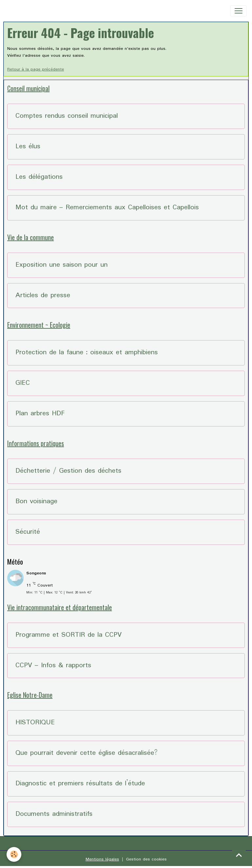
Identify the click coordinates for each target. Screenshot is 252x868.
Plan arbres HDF (40, 414)
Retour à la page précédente (36, 69)
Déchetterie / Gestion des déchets (68, 471)
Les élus (28, 147)
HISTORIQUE (35, 723)
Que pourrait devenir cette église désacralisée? (86, 753)
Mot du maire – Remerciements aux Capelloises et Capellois (107, 208)
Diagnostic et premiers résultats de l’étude (80, 784)
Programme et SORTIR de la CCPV (69, 635)
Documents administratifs (54, 814)
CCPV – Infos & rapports (53, 666)
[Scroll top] (239, 855)
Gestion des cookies (146, 859)
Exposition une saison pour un (62, 265)
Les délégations (39, 177)
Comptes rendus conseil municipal (67, 116)
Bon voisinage (36, 502)
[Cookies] (14, 854)
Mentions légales (102, 859)
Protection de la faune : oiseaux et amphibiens (87, 353)
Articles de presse (43, 296)
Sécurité (28, 532)
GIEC (23, 383)
